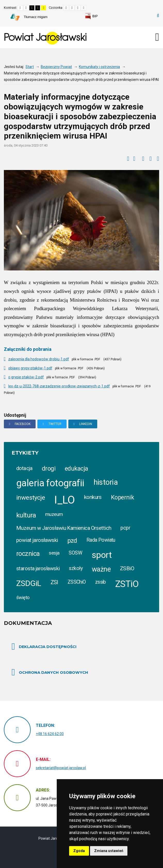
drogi (49, 469)
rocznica (28, 554)
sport (102, 555)
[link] (91, 16)
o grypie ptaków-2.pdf (26, 377)
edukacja (76, 469)
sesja (54, 553)
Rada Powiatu (101, 540)
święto (23, 598)
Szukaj (158, 16)
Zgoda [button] (79, 851)
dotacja (24, 468)
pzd (72, 541)
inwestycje (31, 497)
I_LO (64, 500)
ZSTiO (127, 584)
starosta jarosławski (38, 568)
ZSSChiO (77, 582)
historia (106, 482)
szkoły (76, 568)
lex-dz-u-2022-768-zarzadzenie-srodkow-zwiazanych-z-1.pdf (59, 386)
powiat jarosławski (37, 540)
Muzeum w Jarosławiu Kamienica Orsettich (64, 528)
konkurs (93, 497)
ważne (101, 569)
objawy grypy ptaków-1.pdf (30, 368)
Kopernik (122, 497)
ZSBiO (127, 568)
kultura (26, 515)
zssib (101, 582)
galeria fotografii (50, 483)
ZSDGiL (29, 583)
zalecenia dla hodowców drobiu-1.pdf (39, 359)
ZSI (54, 582)
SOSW (75, 553)
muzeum (54, 514)
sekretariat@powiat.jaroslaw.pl (61, 768)
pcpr (125, 528)
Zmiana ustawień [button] (109, 851)
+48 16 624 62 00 (50, 734)
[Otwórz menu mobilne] (157, 37)
